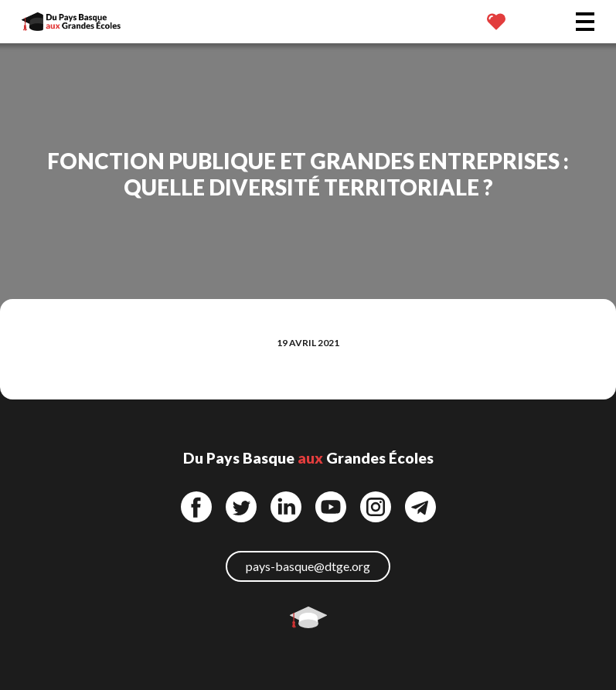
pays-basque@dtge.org (308, 566)
